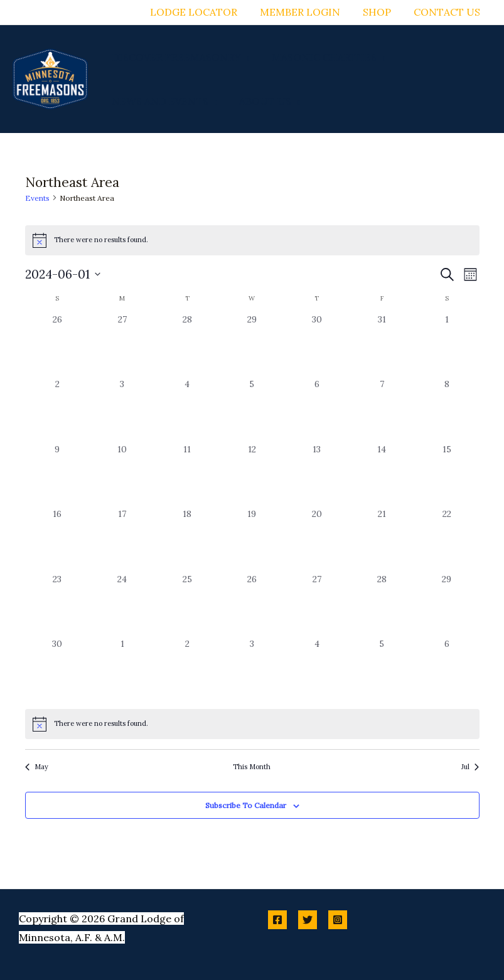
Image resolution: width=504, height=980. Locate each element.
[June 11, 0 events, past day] (187, 475)
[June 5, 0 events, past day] (252, 410)
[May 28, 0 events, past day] (187, 345)
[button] (244, 57)
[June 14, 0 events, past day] (382, 475)
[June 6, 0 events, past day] (317, 410)
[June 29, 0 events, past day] (447, 605)
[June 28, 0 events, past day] (382, 605)
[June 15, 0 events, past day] (447, 475)
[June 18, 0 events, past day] (187, 540)
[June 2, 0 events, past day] (57, 410)
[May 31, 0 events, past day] (382, 345)
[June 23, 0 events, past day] (57, 605)
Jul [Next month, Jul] (470, 767)
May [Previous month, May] (37, 767)
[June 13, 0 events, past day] (317, 475)
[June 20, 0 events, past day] (317, 540)
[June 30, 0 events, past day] (57, 670)
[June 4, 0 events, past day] (187, 410)
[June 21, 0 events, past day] (382, 540)
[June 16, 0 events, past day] (57, 540)
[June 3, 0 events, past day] (122, 410)
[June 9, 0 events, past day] (57, 475)
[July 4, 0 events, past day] (317, 670)
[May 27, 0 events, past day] (122, 345)
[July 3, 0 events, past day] (252, 670)
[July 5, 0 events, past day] (382, 670)
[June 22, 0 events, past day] (447, 540)
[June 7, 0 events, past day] (382, 410)
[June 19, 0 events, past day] (252, 540)
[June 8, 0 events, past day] (447, 410)
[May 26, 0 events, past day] (57, 345)
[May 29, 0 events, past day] (252, 345)
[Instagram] (338, 920)
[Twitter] (308, 920)
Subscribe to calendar (246, 805)
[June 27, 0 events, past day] (317, 605)
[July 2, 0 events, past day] (187, 670)
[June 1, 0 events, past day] (447, 345)
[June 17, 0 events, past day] (122, 540)
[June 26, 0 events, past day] (252, 605)
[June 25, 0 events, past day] (187, 605)
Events (37, 198)
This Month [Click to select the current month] (252, 767)
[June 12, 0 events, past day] (252, 475)
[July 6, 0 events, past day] (447, 670)
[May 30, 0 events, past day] (317, 345)
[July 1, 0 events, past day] (122, 670)
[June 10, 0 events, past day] (122, 475)
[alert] (252, 724)
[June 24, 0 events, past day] (122, 605)
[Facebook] (277, 920)
